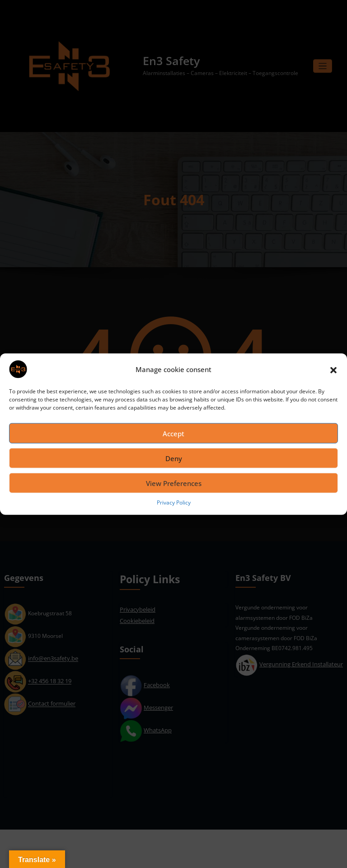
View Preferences (174, 483)
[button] (333, 369)
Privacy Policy (174, 502)
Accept (173, 433)
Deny (174, 458)
